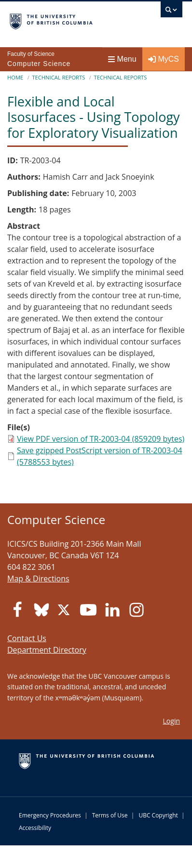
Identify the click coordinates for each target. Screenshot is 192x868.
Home (15, 77)
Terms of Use (110, 815)
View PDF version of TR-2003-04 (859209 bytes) (101, 439)
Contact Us (27, 638)
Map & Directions (38, 579)
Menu (122, 59)
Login (171, 721)
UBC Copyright (158, 815)
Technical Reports (58, 77)
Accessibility (35, 828)
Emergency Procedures (50, 815)
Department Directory (47, 650)
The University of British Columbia (70, 20)
